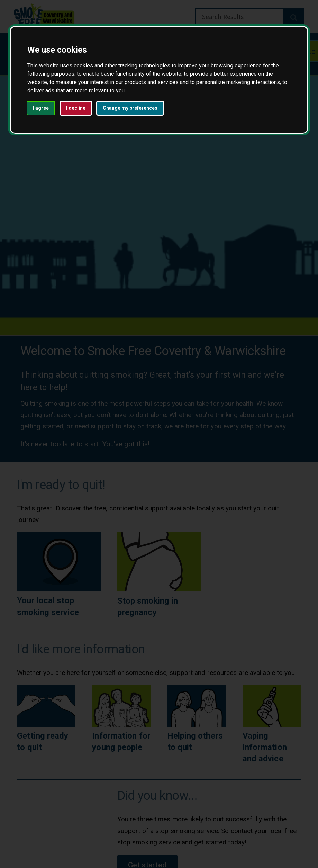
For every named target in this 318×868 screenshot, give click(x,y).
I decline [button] (76, 108)
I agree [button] (41, 108)
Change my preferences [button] (130, 108)
